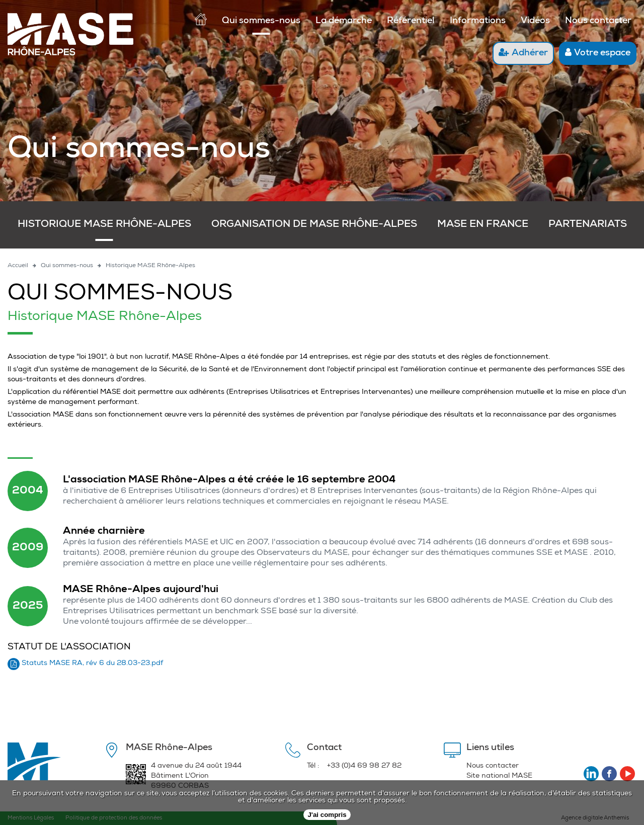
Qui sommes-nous (261, 21)
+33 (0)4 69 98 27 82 (364, 766)
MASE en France (483, 225)
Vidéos (535, 21)
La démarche (344, 21)
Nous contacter (598, 21)
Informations (478, 21)
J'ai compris (327, 815)
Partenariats (588, 225)
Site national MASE (499, 776)
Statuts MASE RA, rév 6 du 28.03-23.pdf (92, 664)
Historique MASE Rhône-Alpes (104, 225)
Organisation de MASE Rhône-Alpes (314, 225)
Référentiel (411, 21)
